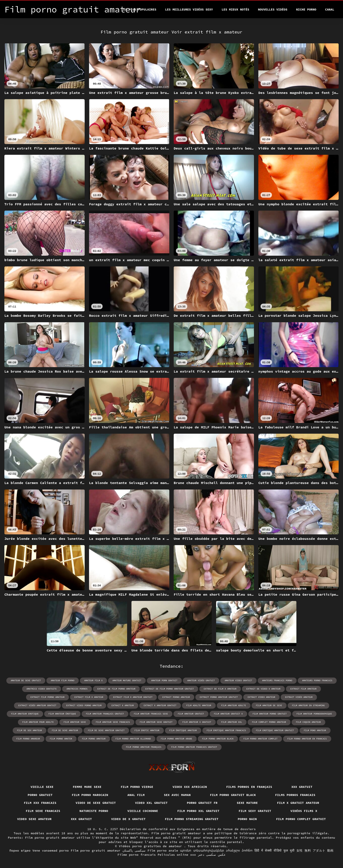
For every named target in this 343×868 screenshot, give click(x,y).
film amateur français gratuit (105, 714)
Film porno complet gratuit (301, 819)
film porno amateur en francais (307, 739)
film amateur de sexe (269, 705)
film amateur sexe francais (113, 722)
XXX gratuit (302, 787)
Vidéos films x (304, 811)
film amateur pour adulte (38, 722)
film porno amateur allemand (133, 739)
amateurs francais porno (277, 680)
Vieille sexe (42, 787)
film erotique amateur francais (226, 730)
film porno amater (61, 739)
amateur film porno (63, 680)
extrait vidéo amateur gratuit (37, 705)
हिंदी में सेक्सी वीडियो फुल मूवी (274, 850)
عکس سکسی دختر (212, 855)
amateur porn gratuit (164, 680)
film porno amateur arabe (177, 739)
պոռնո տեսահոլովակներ (202, 850)
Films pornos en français (249, 787)
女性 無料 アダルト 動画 (315, 850)
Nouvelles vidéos (273, 9)
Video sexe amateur (34, 819)
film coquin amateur (308, 722)
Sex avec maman (177, 795)
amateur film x (93, 680)
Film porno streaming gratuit (192, 819)
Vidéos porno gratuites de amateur (151, 846)
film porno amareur (28, 739)
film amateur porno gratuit (270, 714)
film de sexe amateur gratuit (106, 730)
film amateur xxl (232, 722)
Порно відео (20, 850)
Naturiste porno (94, 811)
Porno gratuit (40, 795)
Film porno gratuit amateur (96, 850)
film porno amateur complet (261, 739)
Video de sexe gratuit (96, 803)
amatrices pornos (77, 689)
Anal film (136, 795)
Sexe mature (247, 803)
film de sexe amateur (65, 730)
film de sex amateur (30, 730)
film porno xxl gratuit (199, 811)
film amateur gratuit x (228, 714)
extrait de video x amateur (263, 689)
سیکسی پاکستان (134, 850)
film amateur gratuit (191, 714)
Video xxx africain (190, 787)
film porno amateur (94, 739)
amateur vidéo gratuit (201, 680)
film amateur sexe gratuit (156, 722)
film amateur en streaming (308, 705)
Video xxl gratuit (151, 803)
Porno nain (247, 819)
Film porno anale (163, 850)
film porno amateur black (218, 739)
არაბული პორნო (239, 850)
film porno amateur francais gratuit (194, 747)
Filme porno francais (137, 855)
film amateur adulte (234, 705)
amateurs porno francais (317, 680)
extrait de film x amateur (220, 689)
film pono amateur (315, 730)
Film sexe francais (43, 811)
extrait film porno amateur (47, 697)
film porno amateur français (144, 747)
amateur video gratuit (238, 680)
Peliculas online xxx (177, 855)
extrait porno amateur (176, 697)
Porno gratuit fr (202, 803)
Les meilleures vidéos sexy (189, 9)
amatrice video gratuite (42, 689)
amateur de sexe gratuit (26, 680)
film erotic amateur (147, 730)
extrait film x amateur (89, 697)
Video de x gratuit (128, 819)
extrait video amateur (261, 697)
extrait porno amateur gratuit (219, 697)
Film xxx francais (40, 803)
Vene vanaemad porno (51, 850)
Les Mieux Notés (235, 9)
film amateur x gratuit (197, 722)
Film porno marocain (90, 795)
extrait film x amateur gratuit (133, 697)
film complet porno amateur (269, 722)
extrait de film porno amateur (116, 689)
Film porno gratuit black (233, 795)
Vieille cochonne (143, 811)
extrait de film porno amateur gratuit (170, 689)
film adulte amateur (199, 705)
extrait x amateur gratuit (160, 705)
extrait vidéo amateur (299, 697)
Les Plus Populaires (139, 9)
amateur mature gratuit (127, 680)
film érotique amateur (183, 730)
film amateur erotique (25, 714)
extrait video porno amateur (84, 705)
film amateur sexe (75, 722)
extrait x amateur (123, 705)
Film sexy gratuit (255, 811)
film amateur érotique (62, 714)
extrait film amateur (303, 689)
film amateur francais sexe (151, 714)
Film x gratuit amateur (298, 803)
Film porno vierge (137, 787)
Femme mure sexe (87, 787)
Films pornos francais (295, 795)
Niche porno (306, 9)
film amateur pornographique (314, 714)
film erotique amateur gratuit (275, 730)
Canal (330, 9)
